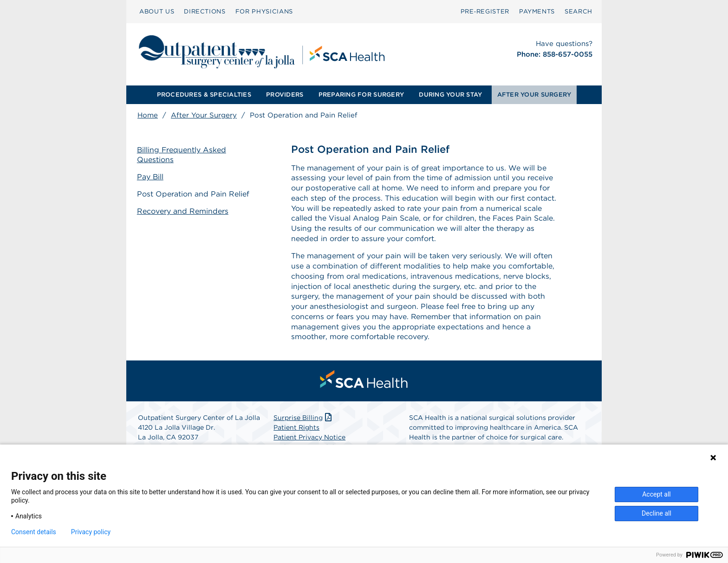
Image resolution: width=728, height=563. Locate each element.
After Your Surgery (204, 115)
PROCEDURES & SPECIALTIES (204, 95)
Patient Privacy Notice (309, 439)
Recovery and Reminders (183, 211)
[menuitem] (157, 12)
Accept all (656, 494)
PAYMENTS (537, 11)
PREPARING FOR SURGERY (361, 95)
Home (148, 115)
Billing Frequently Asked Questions (182, 155)
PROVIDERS (285, 95)
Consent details (34, 532)
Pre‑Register (485, 11)
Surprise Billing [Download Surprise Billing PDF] (303, 420)
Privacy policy (91, 532)
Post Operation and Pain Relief (194, 194)
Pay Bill (151, 177)
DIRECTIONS (205, 11)
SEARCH (578, 11)
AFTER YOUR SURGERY (534, 95)
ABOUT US (157, 11)
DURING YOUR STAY (450, 95)
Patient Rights (296, 430)
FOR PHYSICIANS (264, 11)
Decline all (656, 513)
